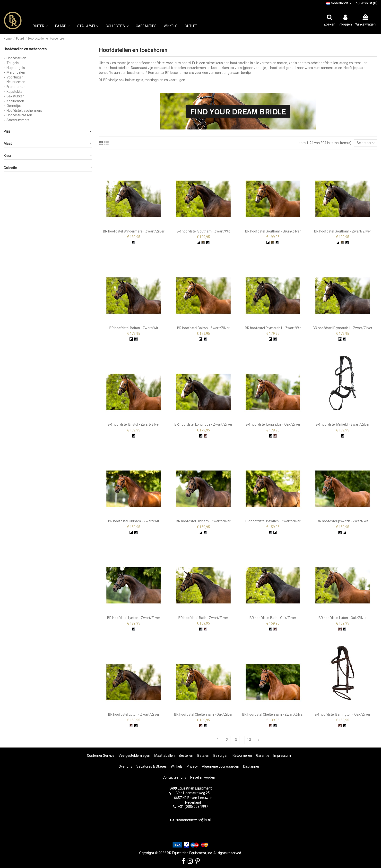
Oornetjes (14, 106)
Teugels (13, 63)
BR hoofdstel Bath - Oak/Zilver (273, 618)
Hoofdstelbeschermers (24, 111)
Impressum (282, 756)
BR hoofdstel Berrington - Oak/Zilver (342, 714)
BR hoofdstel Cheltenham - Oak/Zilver (203, 714)
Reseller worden (203, 777)
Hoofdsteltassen (19, 115)
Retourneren (242, 756)
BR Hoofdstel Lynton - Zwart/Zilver (134, 618)
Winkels (177, 766)
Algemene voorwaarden (221, 766)
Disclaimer (251, 766)
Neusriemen (16, 82)
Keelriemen (15, 101)
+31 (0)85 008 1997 (193, 807)
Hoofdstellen (16, 58)
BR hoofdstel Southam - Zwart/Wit (203, 231)
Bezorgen (221, 756)
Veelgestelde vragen (134, 756)
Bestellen (186, 756)
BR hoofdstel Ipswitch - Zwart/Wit (343, 521)
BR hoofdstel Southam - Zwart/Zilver (343, 231)
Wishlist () (367, 3)
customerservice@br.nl (193, 820)
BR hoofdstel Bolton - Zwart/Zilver (203, 328)
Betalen (203, 756)
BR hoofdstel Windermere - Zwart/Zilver (134, 231)
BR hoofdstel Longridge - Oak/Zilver (273, 424)
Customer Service (101, 756)
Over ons (125, 766)
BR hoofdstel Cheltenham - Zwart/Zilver (273, 714)
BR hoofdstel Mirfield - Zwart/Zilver (343, 424)
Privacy (192, 766)
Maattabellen (165, 756)
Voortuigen (15, 77)
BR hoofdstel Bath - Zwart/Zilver (203, 618)
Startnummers (18, 120)
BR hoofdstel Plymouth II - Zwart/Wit (273, 328)
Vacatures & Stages (152, 766)
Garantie (263, 756)
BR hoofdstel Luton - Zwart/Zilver (134, 714)
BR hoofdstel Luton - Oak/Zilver (343, 618)
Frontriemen (16, 87)
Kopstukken (16, 92)
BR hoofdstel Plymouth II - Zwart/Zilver (342, 328)
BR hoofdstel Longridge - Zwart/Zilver (203, 424)
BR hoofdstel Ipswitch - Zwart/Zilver (273, 521)
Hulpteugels (16, 68)
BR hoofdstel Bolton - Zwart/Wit (134, 328)
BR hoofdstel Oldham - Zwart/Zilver (203, 521)
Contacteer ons (174, 777)
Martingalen (16, 72)
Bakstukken (16, 96)
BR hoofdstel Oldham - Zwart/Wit (134, 521)
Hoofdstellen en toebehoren (25, 49)
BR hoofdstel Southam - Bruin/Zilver (273, 231)
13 (249, 740)
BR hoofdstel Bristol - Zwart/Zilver (134, 424)
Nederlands (339, 3)
